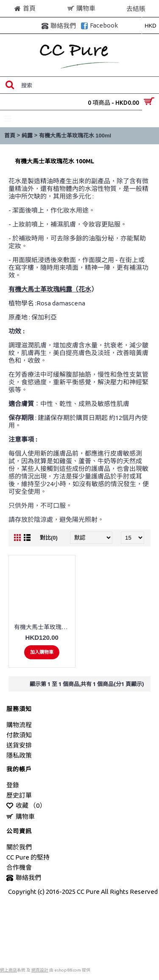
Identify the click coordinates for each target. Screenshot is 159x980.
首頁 (10, 136)
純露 (27, 136)
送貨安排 (19, 745)
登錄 (13, 785)
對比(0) (49, 538)
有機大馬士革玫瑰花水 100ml (75, 136)
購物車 (21, 817)
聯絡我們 (24, 878)
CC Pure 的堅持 (28, 857)
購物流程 (19, 725)
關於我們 (19, 847)
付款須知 (19, 735)
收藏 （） (26, 806)
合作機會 (19, 867)
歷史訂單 (19, 795)
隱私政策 (19, 755)
